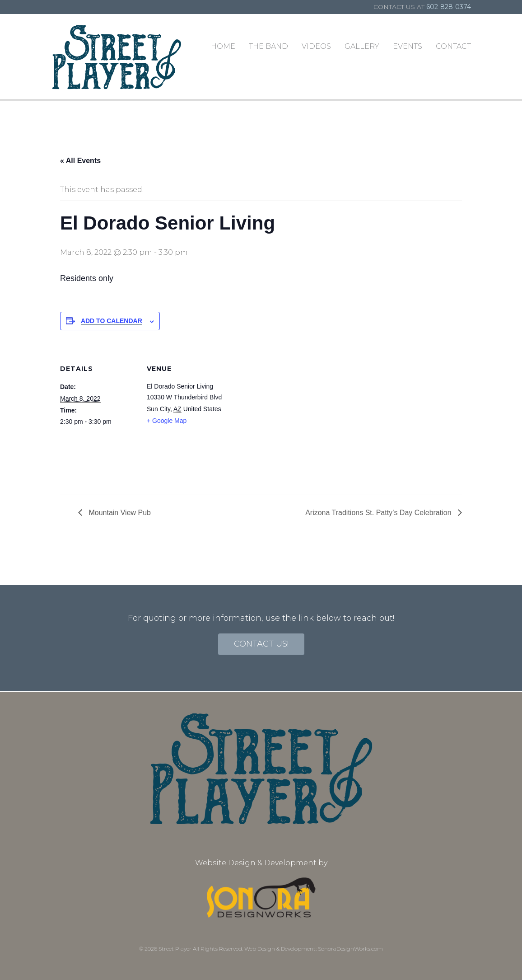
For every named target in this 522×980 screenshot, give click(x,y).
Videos (316, 46)
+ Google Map (167, 421)
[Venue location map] (281, 407)
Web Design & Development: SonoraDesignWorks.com (314, 949)
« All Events (80, 161)
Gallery (362, 46)
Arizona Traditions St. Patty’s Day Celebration (379, 513)
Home (223, 46)
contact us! (261, 644)
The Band (268, 46)
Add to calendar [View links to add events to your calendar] (112, 321)
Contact (453, 46)
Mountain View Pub (119, 513)
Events (408, 46)
